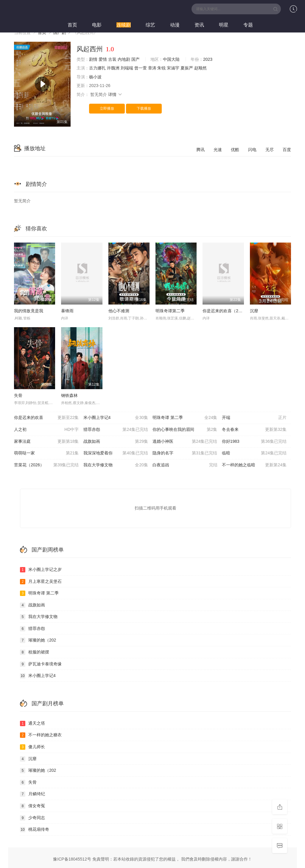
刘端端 (127, 68)
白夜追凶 (185, 465)
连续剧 (124, 25)
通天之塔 (32, 723)
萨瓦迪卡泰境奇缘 (41, 664)
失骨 (18, 395)
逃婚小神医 (185, 442)
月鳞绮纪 (32, 794)
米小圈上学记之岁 (41, 570)
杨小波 (95, 77)
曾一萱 (141, 68)
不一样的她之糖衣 (41, 735)
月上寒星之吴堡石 (41, 582)
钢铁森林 (69, 395)
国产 (136, 59)
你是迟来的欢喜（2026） (226, 311)
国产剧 (60, 32)
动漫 (175, 25)
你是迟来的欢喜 (46, 418)
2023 (208, 59)
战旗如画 (116, 442)
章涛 (152, 68)
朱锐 (161, 68)
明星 (224, 25)
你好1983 (254, 442)
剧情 (93, 59)
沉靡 (254, 311)
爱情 (103, 59)
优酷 (235, 150)
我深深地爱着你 (116, 453)
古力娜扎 (97, 68)
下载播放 (144, 108)
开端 (254, 418)
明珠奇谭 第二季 (185, 418)
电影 (97, 25)
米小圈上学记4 (116, 418)
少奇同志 (32, 818)
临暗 (254, 453)
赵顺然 (200, 68)
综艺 (150, 25)
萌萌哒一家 (46, 453)
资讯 (199, 25)
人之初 (46, 430)
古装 (112, 59)
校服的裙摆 (35, 652)
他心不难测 (119, 311)
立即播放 (107, 108)
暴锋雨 (67, 311)
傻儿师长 (32, 747)
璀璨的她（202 (38, 640)
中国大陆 (171, 59)
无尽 (270, 150)
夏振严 (187, 68)
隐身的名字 (185, 453)
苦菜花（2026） (46, 465)
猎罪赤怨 (116, 430)
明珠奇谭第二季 (170, 311)
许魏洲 (113, 68)
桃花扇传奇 (35, 830)
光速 (218, 150)
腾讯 (200, 150)
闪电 (252, 150)
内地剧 (124, 59)
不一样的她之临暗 (254, 465)
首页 (72, 25)
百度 (287, 150)
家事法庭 (46, 442)
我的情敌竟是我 (29, 311)
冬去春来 (254, 430)
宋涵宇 (173, 68)
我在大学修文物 (116, 465)
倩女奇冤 (32, 806)
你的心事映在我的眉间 (185, 430)
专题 (248, 25)
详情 (115, 94)
